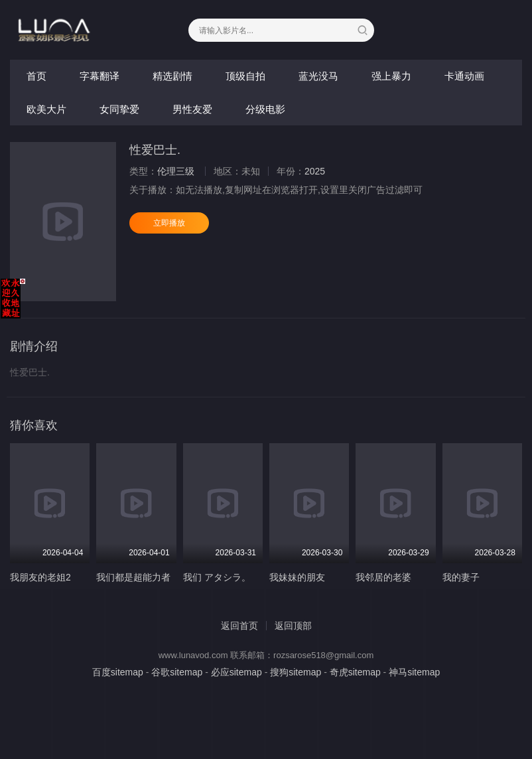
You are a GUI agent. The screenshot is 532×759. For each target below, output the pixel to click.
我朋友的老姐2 (40, 577)
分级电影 (265, 109)
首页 (36, 76)
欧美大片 (46, 109)
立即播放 (169, 223)
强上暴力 (391, 76)
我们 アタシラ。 (217, 577)
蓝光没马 (318, 76)
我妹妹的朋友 (297, 577)
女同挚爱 (119, 109)
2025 (315, 171)
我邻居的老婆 (383, 577)
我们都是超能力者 (133, 577)
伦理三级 (176, 171)
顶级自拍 (245, 76)
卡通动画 (464, 76)
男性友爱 (192, 109)
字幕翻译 (100, 76)
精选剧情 (172, 76)
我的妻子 (461, 577)
